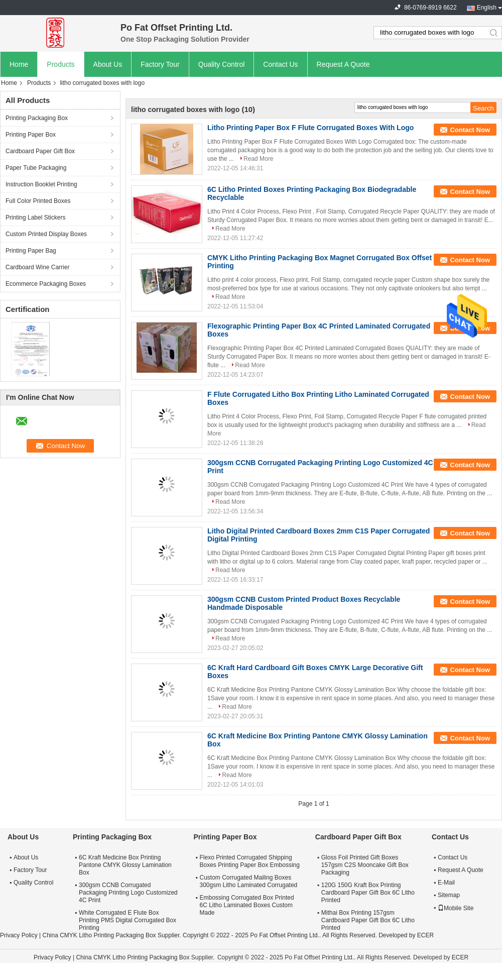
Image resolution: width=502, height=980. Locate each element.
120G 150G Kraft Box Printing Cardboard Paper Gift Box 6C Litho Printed (368, 893)
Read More (258, 159)
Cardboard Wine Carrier (37, 267)
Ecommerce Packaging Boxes (46, 284)
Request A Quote (343, 64)
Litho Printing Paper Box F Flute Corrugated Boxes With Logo (310, 128)
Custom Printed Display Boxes (46, 234)
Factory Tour (160, 64)
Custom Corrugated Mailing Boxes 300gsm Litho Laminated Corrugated (248, 881)
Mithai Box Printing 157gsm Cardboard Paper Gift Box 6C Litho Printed (368, 920)
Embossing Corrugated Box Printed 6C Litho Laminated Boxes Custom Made (246, 905)
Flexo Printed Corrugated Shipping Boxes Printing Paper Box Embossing (249, 861)
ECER (425, 935)
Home (19, 64)
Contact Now (470, 130)
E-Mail (446, 883)
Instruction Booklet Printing (41, 184)
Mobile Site (456, 908)
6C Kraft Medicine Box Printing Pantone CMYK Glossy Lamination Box (125, 865)
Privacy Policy (19, 935)
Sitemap (449, 895)
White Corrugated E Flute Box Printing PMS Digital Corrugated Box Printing (128, 920)
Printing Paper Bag (31, 251)
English (487, 8)
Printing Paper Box (31, 135)
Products (60, 64)
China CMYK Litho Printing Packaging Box (99, 935)
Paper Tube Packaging (36, 168)
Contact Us (280, 64)
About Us (108, 64)
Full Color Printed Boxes (38, 201)
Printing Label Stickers (35, 217)
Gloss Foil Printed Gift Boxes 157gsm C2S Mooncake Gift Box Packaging (365, 865)
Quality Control (222, 64)
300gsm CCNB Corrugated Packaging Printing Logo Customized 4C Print (128, 893)
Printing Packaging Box (37, 118)
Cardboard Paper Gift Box (40, 151)
